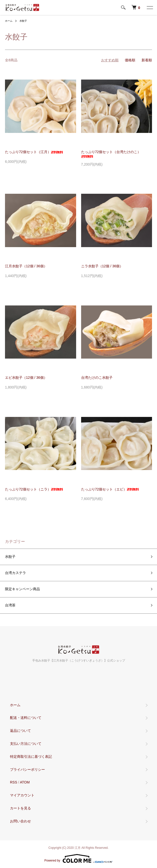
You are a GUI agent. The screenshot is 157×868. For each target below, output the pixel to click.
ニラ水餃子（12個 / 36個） (102, 266)
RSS (14, 782)
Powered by (78, 859)
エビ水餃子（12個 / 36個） (26, 378)
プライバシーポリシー (27, 770)
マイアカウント (22, 795)
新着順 (147, 60)
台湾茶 (10, 605)
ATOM (25, 782)
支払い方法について (26, 744)
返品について (20, 731)
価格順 (130, 60)
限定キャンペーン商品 (22, 589)
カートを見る (20, 808)
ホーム (9, 21)
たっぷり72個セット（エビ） (110, 489)
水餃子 (23, 21)
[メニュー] (150, 7)
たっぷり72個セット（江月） (34, 152)
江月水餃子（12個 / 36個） (26, 266)
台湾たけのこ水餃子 (97, 378)
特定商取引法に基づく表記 (31, 757)
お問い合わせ (20, 821)
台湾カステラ (15, 573)
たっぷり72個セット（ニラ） (34, 489)
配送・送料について (26, 718)
